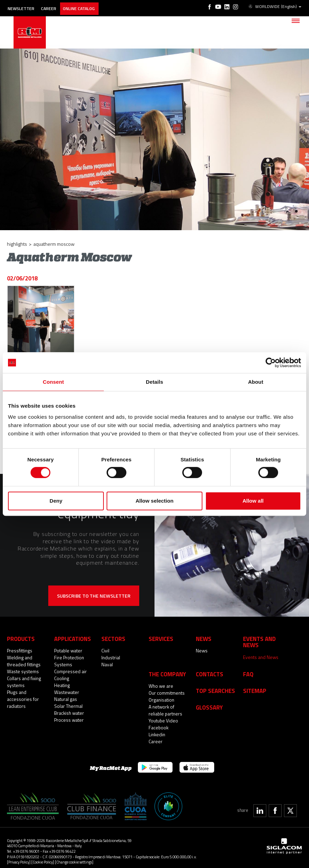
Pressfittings (19, 650)
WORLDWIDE (275, 6)
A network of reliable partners (165, 703)
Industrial (111, 657)
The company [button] (166, 667)
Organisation (161, 693)
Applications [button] (72, 638)
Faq (248, 667)
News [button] (203, 638)
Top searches (215, 683)
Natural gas (66, 699)
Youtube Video (163, 713)
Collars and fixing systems (24, 682)
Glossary (209, 699)
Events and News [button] (266, 638)
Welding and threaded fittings (23, 661)
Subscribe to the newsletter (94, 596)
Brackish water (69, 713)
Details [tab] (154, 382)
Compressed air (70, 671)
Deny (56, 501)
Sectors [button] (113, 638)
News (202, 650)
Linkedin (157, 727)
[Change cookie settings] (74, 855)
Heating (62, 685)
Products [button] (21, 638)
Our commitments (166, 686)
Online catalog (86, 6)
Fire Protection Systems (69, 661)
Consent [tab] (53, 382)
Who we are (161, 679)
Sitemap (254, 683)
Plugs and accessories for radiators (23, 699)
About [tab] (256, 382)
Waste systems (22, 671)
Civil (105, 650)
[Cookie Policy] (43, 855)
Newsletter (23, 6)
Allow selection (154, 501)
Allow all (253, 501)
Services (160, 638)
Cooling (62, 678)
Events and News (260, 650)
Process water (69, 720)
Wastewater (66, 692)
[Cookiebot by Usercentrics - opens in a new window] (271, 363)
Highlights (17, 244)
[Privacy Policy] (19, 855)
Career (53, 6)
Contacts (209, 667)
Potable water (68, 650)
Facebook (158, 720)
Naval (107, 664)
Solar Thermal (68, 706)
